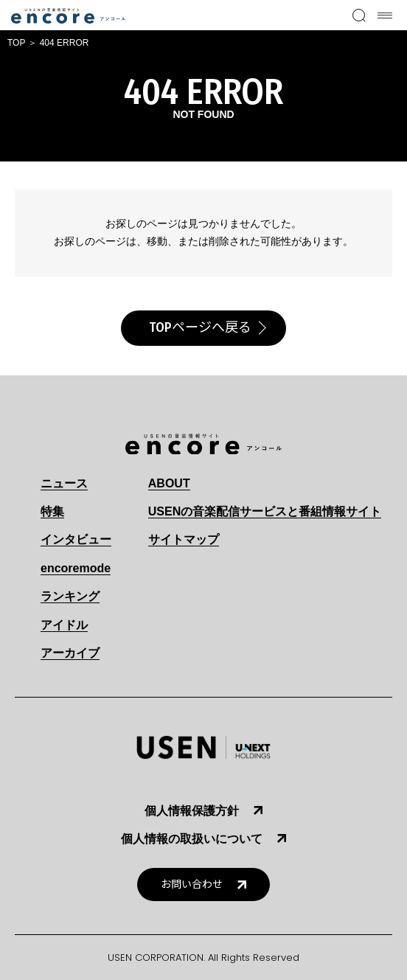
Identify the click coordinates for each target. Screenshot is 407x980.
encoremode (76, 568)
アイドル (64, 625)
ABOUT (169, 483)
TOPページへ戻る (200, 327)
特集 (52, 511)
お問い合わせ (192, 885)
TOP (16, 43)
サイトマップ (184, 539)
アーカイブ (70, 653)
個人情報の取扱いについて (192, 839)
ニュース (64, 483)
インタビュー (76, 539)
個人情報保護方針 (192, 811)
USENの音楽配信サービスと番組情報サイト (265, 511)
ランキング (70, 596)
